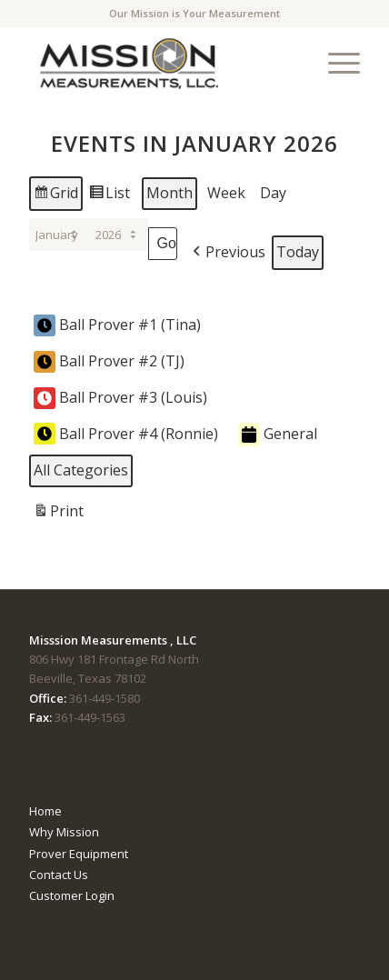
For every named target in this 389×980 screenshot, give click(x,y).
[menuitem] (335, 63)
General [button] (278, 435)
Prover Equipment (79, 854)
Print (58, 514)
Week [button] (226, 193)
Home (45, 811)
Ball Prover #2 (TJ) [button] (109, 362)
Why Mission (64, 832)
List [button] (109, 196)
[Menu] (335, 63)
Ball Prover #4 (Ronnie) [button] (126, 434)
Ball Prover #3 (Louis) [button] (120, 398)
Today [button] (298, 252)
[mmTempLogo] (161, 63)
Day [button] (273, 193)
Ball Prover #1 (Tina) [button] (117, 325)
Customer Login (72, 895)
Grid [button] (55, 196)
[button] (227, 253)
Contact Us (59, 875)
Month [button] (170, 193)
